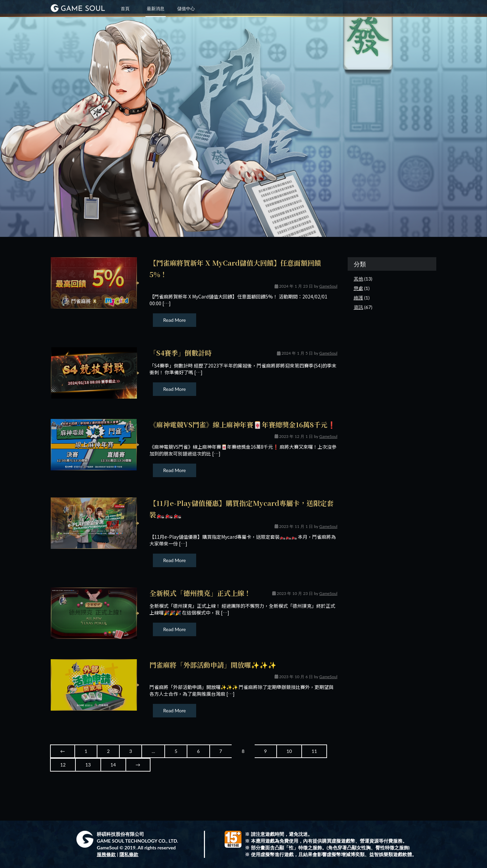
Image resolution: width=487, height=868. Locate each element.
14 (113, 765)
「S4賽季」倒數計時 (181, 353)
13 (88, 765)
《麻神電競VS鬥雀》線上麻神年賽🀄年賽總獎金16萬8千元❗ (243, 425)
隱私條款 (129, 854)
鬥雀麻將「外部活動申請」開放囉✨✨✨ (213, 665)
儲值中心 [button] (186, 8)
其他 (358, 279)
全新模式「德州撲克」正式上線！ (200, 593)
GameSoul (328, 286)
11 (314, 751)
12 (63, 765)
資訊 (358, 307)
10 (289, 751)
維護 (358, 298)
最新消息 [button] (156, 8)
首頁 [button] (125, 8)
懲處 (358, 288)
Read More (174, 320)
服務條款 (106, 854)
